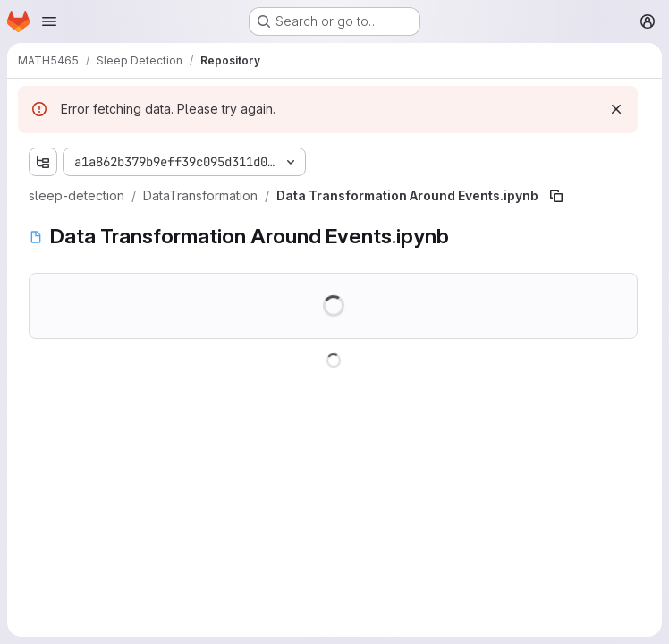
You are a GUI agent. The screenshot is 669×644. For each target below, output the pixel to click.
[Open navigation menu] (49, 21)
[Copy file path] (556, 196)
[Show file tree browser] (43, 162)
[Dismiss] (616, 109)
